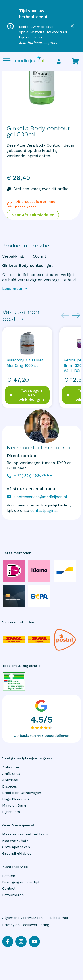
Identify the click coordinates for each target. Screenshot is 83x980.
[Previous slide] (65, 315)
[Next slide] (76, 315)
